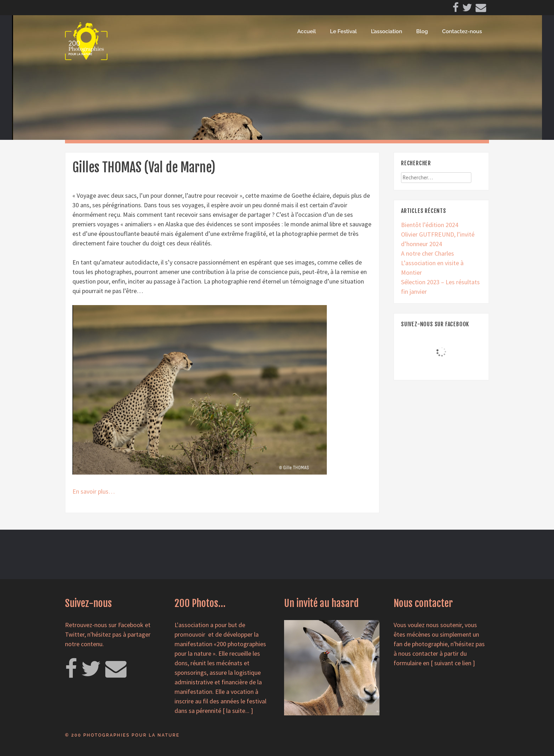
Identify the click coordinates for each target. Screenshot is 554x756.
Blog (422, 31)
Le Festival (343, 31)
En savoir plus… (94, 491)
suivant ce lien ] (455, 663)
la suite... (238, 711)
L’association (387, 31)
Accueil (307, 31)
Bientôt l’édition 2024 (430, 225)
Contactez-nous (462, 31)
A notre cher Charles (428, 253)
